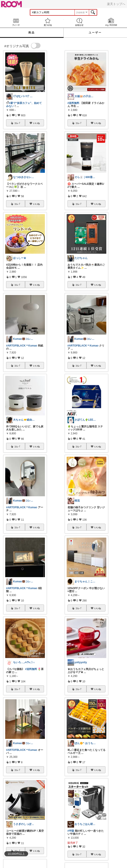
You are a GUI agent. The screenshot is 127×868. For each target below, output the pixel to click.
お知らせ (80, 22)
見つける (48, 22)
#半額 (71, 831)
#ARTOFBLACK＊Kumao (22, 346)
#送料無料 (31, 669)
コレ (17, 123)
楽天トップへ (116, 4)
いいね (36, 123)
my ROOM (111, 22)
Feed (16, 22)
